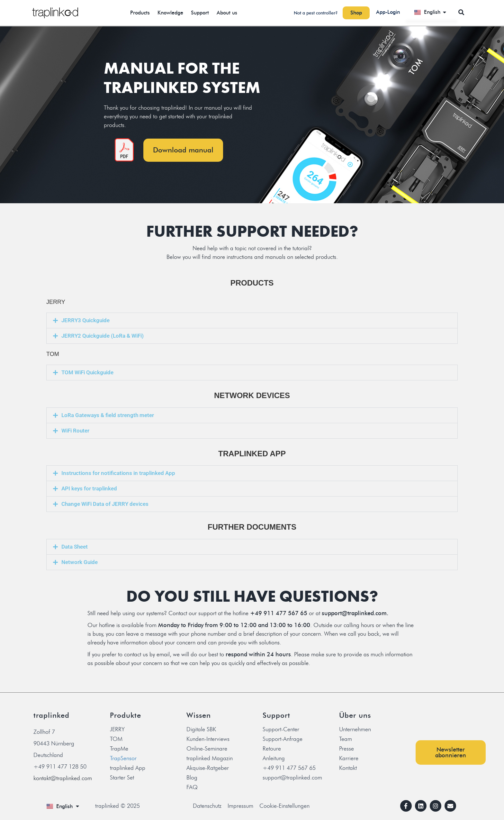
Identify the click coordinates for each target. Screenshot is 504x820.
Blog (192, 778)
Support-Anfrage (283, 739)
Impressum (240, 806)
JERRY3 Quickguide (85, 320)
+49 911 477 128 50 (60, 767)
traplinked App (128, 768)
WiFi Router (75, 431)
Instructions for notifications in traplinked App (118, 473)
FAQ (192, 787)
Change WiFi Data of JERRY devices (105, 504)
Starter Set (122, 778)
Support (200, 13)
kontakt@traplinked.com (63, 778)
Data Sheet (75, 547)
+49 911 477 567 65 (289, 768)
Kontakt (348, 768)
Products (140, 13)
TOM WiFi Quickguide (87, 372)
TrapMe (119, 749)
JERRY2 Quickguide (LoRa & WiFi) (103, 336)
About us (227, 13)
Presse (346, 749)
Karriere (349, 758)
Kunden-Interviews (208, 739)
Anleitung (274, 758)
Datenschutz (207, 806)
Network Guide (80, 562)
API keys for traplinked (89, 488)
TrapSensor (123, 758)
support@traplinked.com (292, 778)
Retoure (272, 749)
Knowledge (170, 13)
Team (346, 739)
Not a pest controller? (316, 13)
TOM (116, 739)
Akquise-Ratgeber (208, 768)
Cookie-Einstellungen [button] (284, 806)
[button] (461, 12)
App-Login (388, 12)
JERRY (117, 729)
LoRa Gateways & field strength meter (108, 415)
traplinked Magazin (210, 758)
